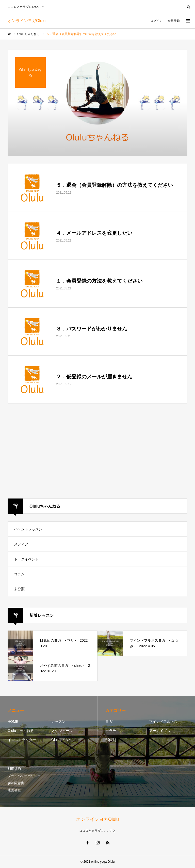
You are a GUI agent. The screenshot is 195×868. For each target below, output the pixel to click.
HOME (13, 722)
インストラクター (22, 740)
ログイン (156, 21)
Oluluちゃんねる (21, 731)
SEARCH (188, 6)
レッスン (58, 722)
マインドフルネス (163, 722)
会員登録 (174, 21)
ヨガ (109, 722)
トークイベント (26, 559)
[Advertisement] (97, 451)
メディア (21, 544)
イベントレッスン (28, 529)
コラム (19, 574)
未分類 (19, 589)
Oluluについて (63, 740)
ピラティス (114, 731)
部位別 (111, 740)
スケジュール (62, 731)
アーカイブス (160, 731)
